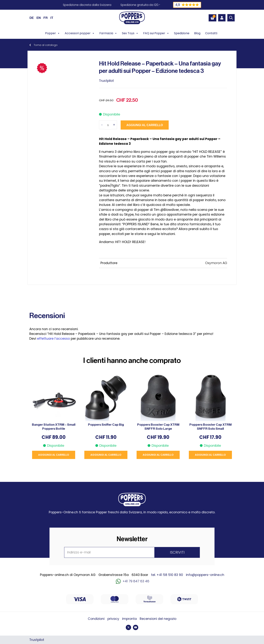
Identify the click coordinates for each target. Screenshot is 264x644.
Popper (53, 33)
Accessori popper (80, 33)
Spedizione (182, 33)
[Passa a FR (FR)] (46, 18)
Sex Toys (130, 33)
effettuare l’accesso (53, 339)
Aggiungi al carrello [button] (54, 455)
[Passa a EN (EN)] (39, 18)
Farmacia (108, 33)
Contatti (211, 33)
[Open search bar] (231, 18)
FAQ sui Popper (156, 33)
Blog (197, 33)
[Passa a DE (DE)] (32, 18)
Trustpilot (106, 81)
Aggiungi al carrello (144, 125)
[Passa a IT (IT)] (52, 18)
